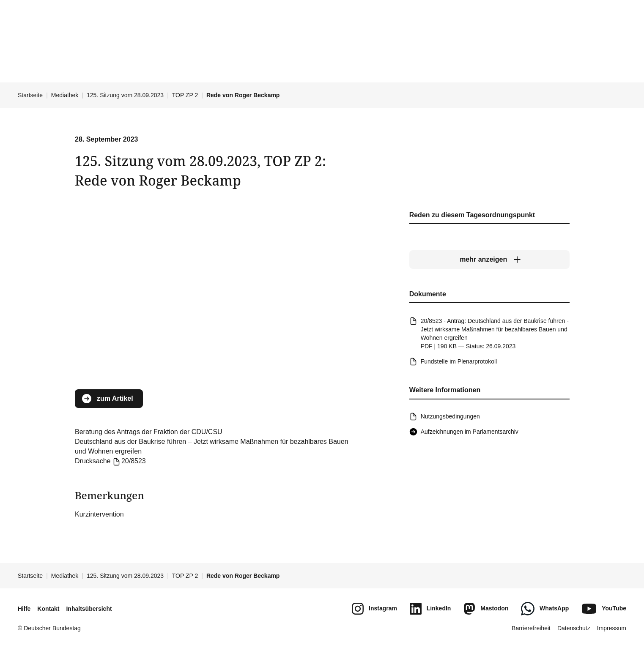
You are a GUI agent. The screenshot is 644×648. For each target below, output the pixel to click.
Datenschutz (574, 628)
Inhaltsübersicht (89, 609)
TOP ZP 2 (185, 95)
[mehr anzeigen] (489, 260)
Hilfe (24, 609)
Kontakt (48, 609)
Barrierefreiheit (531, 628)
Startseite (30, 95)
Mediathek (65, 95)
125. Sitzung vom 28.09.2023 (125, 95)
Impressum (612, 628)
